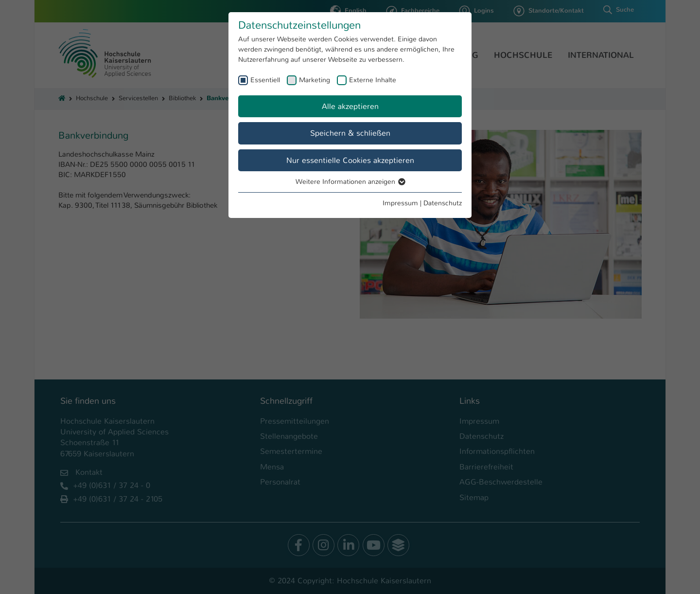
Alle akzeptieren (350, 106)
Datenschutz (443, 203)
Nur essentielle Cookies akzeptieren (350, 160)
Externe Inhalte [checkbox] (373, 80)
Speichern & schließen (350, 133)
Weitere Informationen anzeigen (350, 181)
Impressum (400, 203)
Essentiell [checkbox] (265, 80)
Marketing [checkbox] (315, 80)
